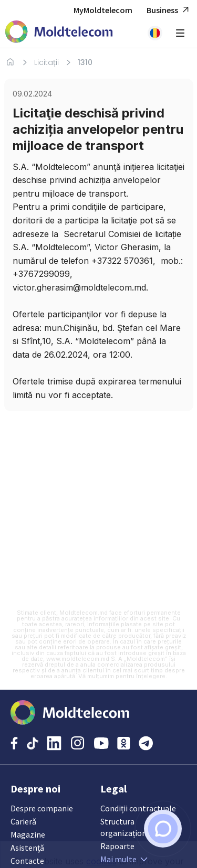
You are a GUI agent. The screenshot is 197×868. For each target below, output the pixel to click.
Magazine (28, 834)
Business (169, 10)
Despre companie (42, 808)
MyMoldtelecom (103, 10)
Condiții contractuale (138, 808)
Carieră (23, 821)
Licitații (46, 62)
